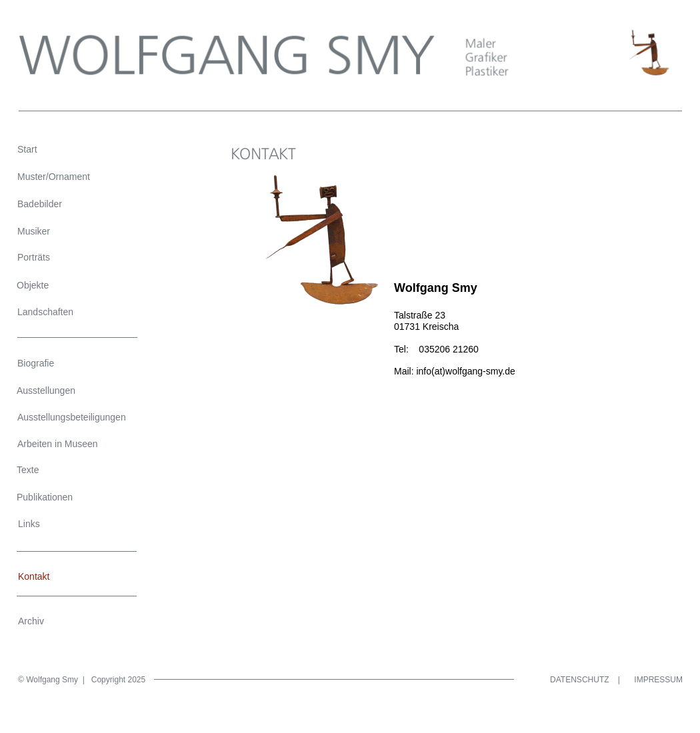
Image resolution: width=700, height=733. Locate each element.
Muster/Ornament (54, 177)
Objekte (33, 285)
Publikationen (45, 497)
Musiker (34, 231)
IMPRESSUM (658, 680)
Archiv (31, 621)
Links (29, 524)
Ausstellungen (46, 390)
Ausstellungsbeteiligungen (72, 417)
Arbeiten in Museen (58, 444)
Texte (28, 470)
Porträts (34, 257)
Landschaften (45, 312)
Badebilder (40, 204)
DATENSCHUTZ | (585, 680)
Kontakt (34, 576)
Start (27, 149)
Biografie (36, 363)
